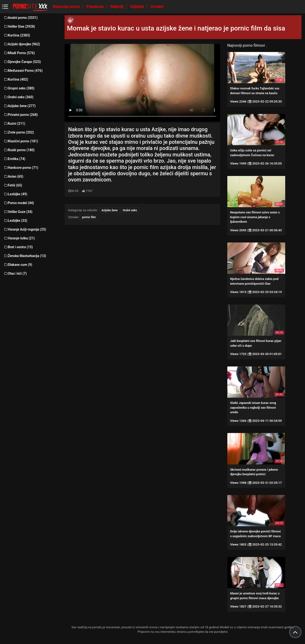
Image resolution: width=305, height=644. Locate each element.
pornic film (89, 217)
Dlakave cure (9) (18, 265)
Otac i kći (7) (15, 273)
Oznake (157, 7)
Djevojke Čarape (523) (22, 62)
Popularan (96, 7)
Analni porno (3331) (21, 18)
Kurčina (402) (16, 79)
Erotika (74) (14, 159)
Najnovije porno (67, 7)
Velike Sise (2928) (19, 26)
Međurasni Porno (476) (23, 71)
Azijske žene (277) (20, 106)
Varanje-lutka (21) (19, 238)
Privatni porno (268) (21, 115)
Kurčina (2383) (17, 35)
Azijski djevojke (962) (22, 44)
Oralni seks (130, 210)
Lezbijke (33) (15, 221)
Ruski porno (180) (19, 150)
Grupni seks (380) (19, 88)
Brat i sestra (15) (18, 247)
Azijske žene (110, 210)
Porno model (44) (19, 203)
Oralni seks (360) (18, 97)
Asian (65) (13, 176)
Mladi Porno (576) (19, 53)
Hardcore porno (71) (21, 168)
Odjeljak (137, 7)
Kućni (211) (14, 124)
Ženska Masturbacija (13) (25, 256)
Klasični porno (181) (21, 141)
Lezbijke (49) (15, 194)
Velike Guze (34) (18, 212)
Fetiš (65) (13, 185)
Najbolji (117, 7)
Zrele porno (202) (19, 132)
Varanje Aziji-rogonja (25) (25, 229)
